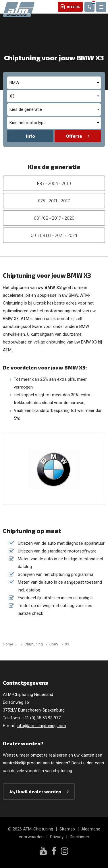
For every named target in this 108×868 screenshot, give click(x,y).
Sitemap (67, 829)
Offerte (74, 136)
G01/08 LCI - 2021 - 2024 (54, 235)
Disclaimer (80, 837)
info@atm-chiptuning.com (41, 726)
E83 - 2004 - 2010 (54, 183)
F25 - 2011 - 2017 (54, 201)
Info (30, 136)
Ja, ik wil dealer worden (35, 792)
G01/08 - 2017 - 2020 (54, 218)
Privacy (57, 837)
